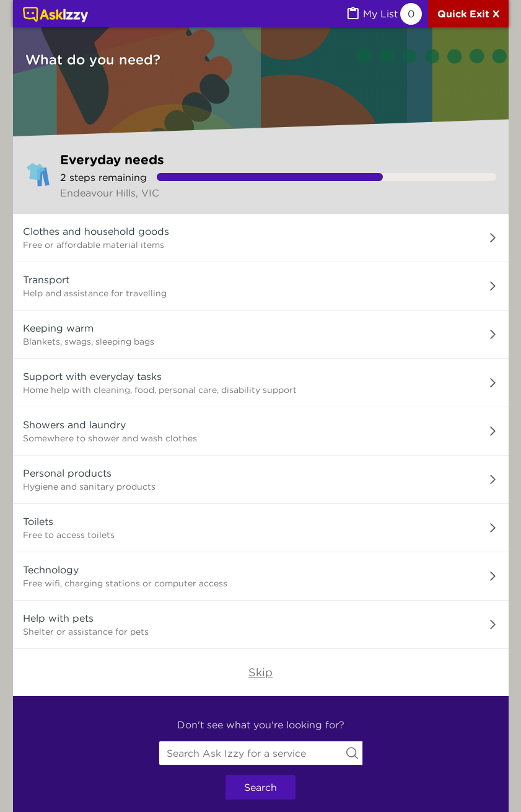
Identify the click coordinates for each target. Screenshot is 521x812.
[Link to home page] (55, 15)
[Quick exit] (468, 14)
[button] (261, 238)
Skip (260, 672)
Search (260, 787)
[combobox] (261, 753)
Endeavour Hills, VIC (110, 193)
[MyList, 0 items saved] (383, 14)
